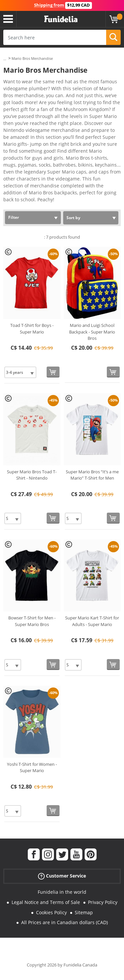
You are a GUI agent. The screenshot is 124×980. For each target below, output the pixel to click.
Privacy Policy (103, 902)
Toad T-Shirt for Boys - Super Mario (32, 329)
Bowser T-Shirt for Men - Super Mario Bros (32, 621)
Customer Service (62, 876)
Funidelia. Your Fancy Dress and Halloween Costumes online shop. (61, 19)
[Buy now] (53, 372)
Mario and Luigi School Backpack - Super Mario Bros (92, 332)
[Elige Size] (20, 372)
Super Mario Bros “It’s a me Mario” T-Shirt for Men (92, 475)
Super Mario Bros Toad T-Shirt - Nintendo (32, 475)
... (5, 59)
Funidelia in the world (62, 892)
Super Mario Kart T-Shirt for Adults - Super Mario (92, 621)
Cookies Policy (51, 912)
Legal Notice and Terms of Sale (46, 902)
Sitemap (84, 912)
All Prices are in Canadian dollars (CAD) (64, 922)
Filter (14, 217)
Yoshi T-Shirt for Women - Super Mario (32, 767)
